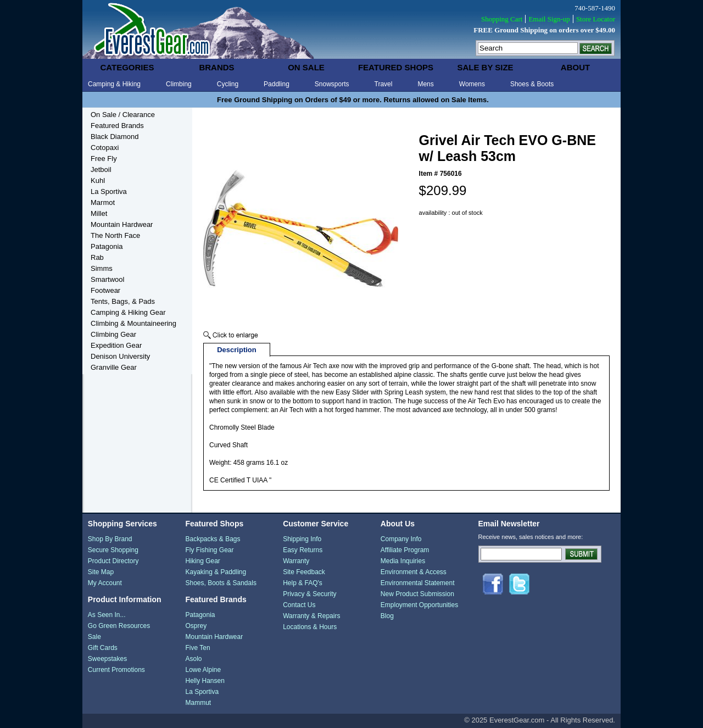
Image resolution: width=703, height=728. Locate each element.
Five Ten (197, 648)
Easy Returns (303, 550)
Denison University (120, 356)
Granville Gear (114, 367)
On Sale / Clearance (123, 115)
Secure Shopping (113, 550)
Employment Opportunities (419, 605)
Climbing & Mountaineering (133, 323)
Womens (472, 84)
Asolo (193, 659)
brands (216, 67)
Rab (97, 257)
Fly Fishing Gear (209, 550)
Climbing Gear (113, 334)
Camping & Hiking (114, 84)
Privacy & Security (309, 594)
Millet (99, 213)
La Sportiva (109, 191)
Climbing (179, 84)
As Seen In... (107, 615)
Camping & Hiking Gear (128, 312)
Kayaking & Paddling (216, 572)
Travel (384, 84)
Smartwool (107, 279)
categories (127, 67)
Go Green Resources (119, 626)
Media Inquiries (403, 561)
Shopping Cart (502, 19)
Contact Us (299, 605)
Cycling (228, 84)
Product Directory (113, 561)
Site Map (101, 572)
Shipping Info (302, 539)
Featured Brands (117, 126)
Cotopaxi (105, 148)
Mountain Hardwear (122, 224)
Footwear (105, 290)
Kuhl (98, 180)
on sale (306, 67)
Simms (102, 268)
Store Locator (596, 19)
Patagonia (107, 246)
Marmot (103, 202)
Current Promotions (116, 670)
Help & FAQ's (303, 583)
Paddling (277, 84)
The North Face (115, 235)
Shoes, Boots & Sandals (221, 583)
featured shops (396, 67)
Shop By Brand (110, 539)
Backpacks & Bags (213, 539)
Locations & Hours (310, 627)
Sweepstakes (107, 659)
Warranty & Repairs (311, 616)
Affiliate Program (405, 550)
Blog (387, 616)
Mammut (198, 703)
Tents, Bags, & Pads (123, 301)
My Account (105, 583)
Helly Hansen (205, 681)
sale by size (485, 67)
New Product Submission (417, 594)
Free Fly (104, 159)
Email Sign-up (549, 19)
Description (237, 350)
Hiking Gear (202, 561)
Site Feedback (304, 572)
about (575, 67)
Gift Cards (103, 648)
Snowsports (332, 84)
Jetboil (101, 170)
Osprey (196, 626)
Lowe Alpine (203, 670)
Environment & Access (414, 572)
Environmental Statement (418, 583)
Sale (94, 637)
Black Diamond (115, 137)
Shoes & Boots (532, 84)
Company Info (401, 539)
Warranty (296, 561)
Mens (425, 84)
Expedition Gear (116, 345)
